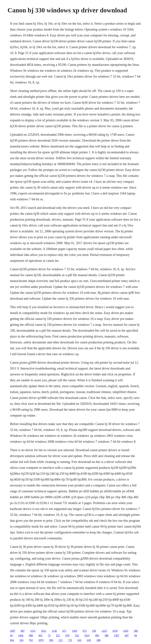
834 (12, 640)
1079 (41, 640)
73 (49, 635)
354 (21, 640)
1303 (75, 631)
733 (70, 640)
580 (136, 631)
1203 (126, 631)
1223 (104, 631)
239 (94, 631)
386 (106, 635)
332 (77, 635)
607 (127, 635)
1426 (21, 635)
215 (60, 640)
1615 (87, 635)
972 (85, 631)
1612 (44, 631)
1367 (117, 635)
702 (31, 640)
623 (79, 640)
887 (23, 631)
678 (67, 635)
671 (64, 631)
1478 (115, 631)
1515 (33, 631)
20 (11, 635)
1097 (13, 631)
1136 (54, 631)
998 (31, 635)
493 (97, 635)
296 (51, 640)
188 (98, 640)
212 (58, 635)
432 (40, 635)
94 (136, 635)
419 (89, 640)
